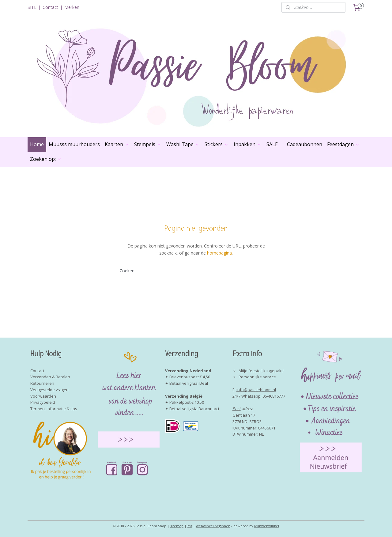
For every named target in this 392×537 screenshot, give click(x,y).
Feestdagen (343, 144)
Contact (50, 7)
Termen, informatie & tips (54, 409)
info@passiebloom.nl (256, 390)
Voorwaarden (43, 396)
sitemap (177, 526)
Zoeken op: (46, 159)
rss (190, 526)
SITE (32, 7)
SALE (272, 144)
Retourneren (42, 383)
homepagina (219, 253)
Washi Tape (183, 144)
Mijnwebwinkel (267, 526)
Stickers (217, 144)
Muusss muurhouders (74, 144)
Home (37, 144)
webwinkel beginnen (213, 526)
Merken (72, 7)
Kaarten (117, 144)
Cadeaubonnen (305, 144)
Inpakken (248, 144)
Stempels (148, 144)
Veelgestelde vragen (49, 390)
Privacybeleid (43, 402)
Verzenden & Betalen (50, 377)
